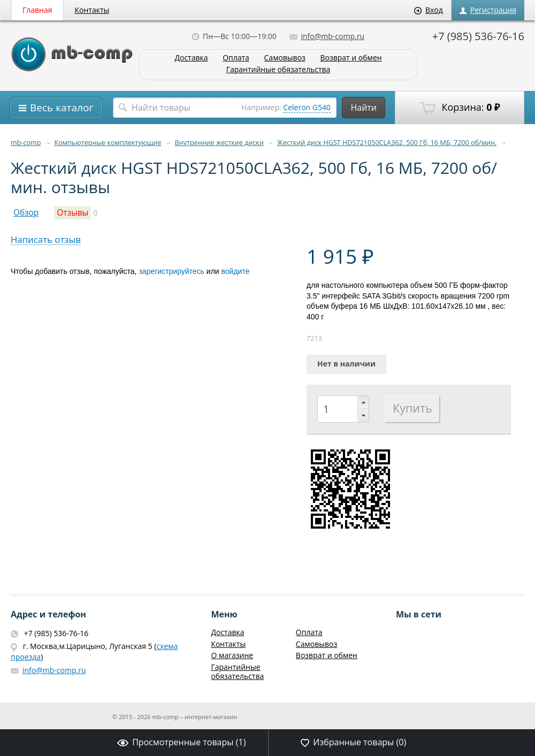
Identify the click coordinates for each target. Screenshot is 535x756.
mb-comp (26, 143)
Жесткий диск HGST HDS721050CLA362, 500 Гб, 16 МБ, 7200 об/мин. (387, 143)
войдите (236, 271)
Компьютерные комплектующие (108, 143)
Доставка (191, 58)
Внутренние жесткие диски (219, 143)
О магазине (232, 655)
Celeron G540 (307, 107)
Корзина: (460, 108)
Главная (37, 10)
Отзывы (72, 213)
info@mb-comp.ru (327, 36)
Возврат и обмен (351, 58)
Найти (364, 108)
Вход (429, 10)
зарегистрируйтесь (171, 271)
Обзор (26, 213)
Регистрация (488, 10)
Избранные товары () (353, 742)
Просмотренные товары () (181, 742)
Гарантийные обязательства (278, 70)
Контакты (92, 10)
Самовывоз (285, 58)
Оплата (236, 58)
